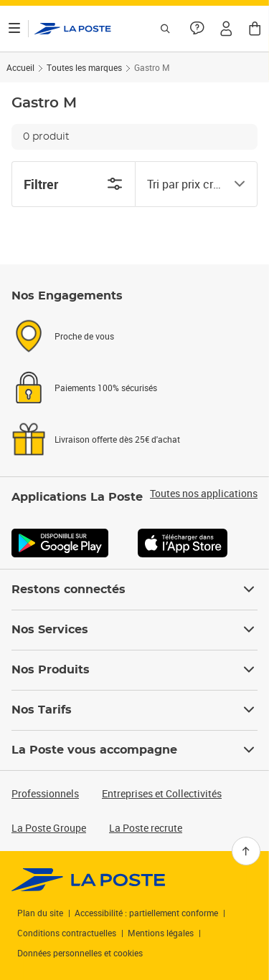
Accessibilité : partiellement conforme (146, 913)
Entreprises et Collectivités (162, 793)
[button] (226, 29)
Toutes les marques (84, 67)
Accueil (20, 67)
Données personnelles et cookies (80, 953)
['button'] (73, 29)
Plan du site (40, 913)
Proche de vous (84, 336)
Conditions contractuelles (67, 933)
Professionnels (45, 793)
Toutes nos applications (204, 494)
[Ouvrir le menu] (14, 29)
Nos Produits (134, 670)
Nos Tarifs (134, 710)
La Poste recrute (146, 828)
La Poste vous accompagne (134, 750)
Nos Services (134, 630)
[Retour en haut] (246, 851)
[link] (89, 880)
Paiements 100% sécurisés (106, 388)
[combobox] (185, 184)
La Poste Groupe (49, 828)
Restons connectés (134, 590)
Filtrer (74, 184)
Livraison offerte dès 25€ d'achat (117, 439)
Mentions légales (161, 933)
